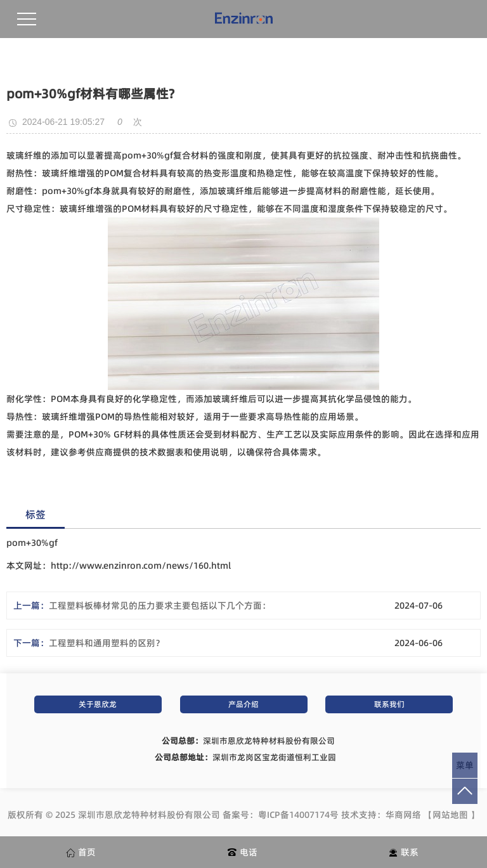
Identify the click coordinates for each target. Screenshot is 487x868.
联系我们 (389, 704)
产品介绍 (243, 704)
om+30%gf (150, 155)
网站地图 (450, 815)
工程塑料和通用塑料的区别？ (107, 643)
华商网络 (403, 815)
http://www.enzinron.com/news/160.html (141, 566)
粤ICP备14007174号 (298, 815)
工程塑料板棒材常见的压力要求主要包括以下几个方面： (160, 606)
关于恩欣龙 (98, 704)
